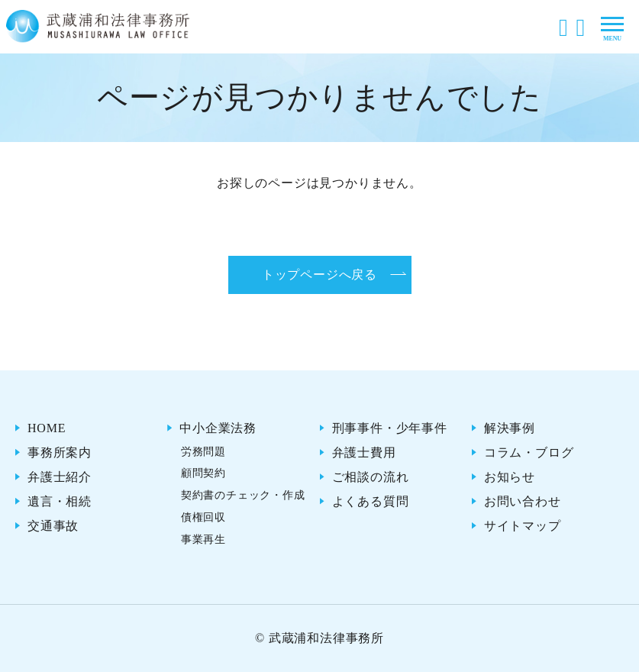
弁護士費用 (364, 452)
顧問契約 (203, 473)
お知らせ (510, 477)
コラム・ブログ (529, 452)
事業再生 (203, 539)
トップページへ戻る (319, 275)
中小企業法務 (218, 428)
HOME (47, 428)
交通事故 (53, 526)
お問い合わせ (523, 501)
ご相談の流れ (371, 477)
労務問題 (203, 451)
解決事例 (510, 428)
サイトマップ (523, 526)
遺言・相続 (60, 501)
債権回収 (203, 517)
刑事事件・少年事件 (390, 428)
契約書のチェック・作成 (243, 495)
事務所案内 (60, 452)
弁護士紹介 (60, 477)
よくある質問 (371, 501)
